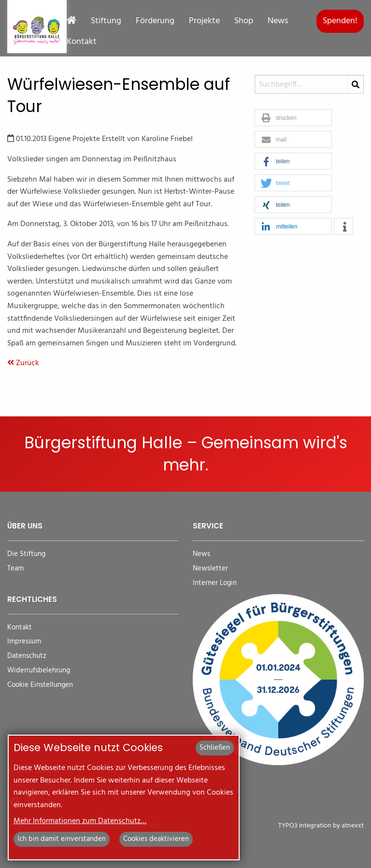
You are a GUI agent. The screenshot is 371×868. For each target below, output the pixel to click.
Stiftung (106, 21)
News (278, 21)
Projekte (204, 21)
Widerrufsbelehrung (39, 671)
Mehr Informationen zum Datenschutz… (80, 821)
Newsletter (210, 569)
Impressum (24, 642)
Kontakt (82, 42)
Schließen (215, 748)
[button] (293, 118)
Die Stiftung (26, 554)
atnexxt (353, 826)
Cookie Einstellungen (40, 685)
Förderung (155, 21)
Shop (244, 21)
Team (15, 569)
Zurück (23, 363)
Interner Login (215, 583)
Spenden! (340, 21)
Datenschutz (27, 656)
